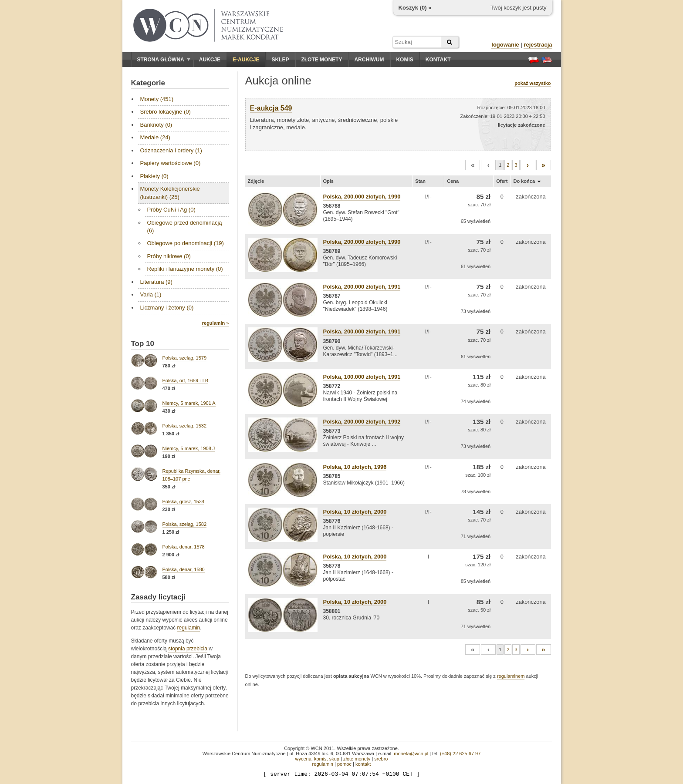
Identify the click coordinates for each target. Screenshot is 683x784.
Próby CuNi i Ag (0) (171, 210)
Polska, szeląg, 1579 (185, 358)
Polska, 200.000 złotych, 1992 (362, 422)
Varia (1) (151, 294)
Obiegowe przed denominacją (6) (185, 227)
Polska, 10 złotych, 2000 (355, 512)
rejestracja (538, 45)
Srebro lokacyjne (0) (166, 112)
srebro (381, 759)
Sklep (280, 60)
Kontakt (438, 60)
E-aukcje (246, 60)
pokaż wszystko (533, 83)
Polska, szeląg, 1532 (185, 426)
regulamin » (216, 323)
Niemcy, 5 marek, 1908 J (189, 448)
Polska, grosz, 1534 (184, 501)
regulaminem (511, 676)
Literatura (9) (156, 282)
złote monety (357, 759)
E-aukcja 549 (271, 108)
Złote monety (321, 60)
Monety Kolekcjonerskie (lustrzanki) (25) (170, 193)
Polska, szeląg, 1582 (185, 524)
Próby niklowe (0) (169, 256)
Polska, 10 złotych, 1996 (355, 467)
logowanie (505, 45)
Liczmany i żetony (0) (167, 308)
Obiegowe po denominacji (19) (186, 243)
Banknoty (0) (156, 125)
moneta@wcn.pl (411, 754)
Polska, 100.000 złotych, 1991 (362, 377)
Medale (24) (155, 137)
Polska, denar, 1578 (184, 547)
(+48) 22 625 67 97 (460, 754)
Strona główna (164, 60)
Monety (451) (157, 99)
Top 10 (143, 344)
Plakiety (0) (154, 176)
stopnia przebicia (188, 649)
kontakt (363, 764)
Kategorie (148, 83)
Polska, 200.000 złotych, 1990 (362, 197)
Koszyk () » (415, 8)
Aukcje (210, 60)
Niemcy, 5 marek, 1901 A (189, 403)
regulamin (189, 628)
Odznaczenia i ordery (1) (171, 150)
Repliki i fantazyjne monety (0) (185, 269)
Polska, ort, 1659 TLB (186, 380)
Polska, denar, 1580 (184, 569)
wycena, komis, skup (317, 759)
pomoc (344, 764)
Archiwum (369, 60)
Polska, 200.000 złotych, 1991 (362, 287)
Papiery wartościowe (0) (171, 163)
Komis (404, 60)
